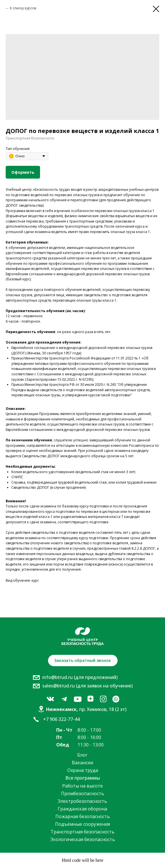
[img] (50, 699)
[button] (83, 660)
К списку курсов (23, 8)
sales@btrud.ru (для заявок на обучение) (87, 686)
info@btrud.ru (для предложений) (80, 677)
